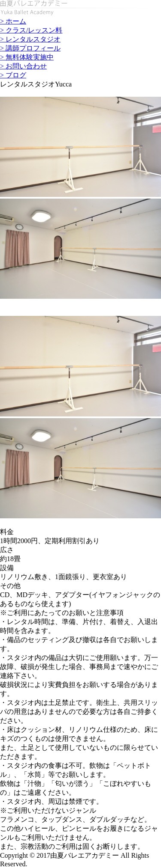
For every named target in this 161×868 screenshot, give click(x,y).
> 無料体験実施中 (27, 57)
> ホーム (13, 21)
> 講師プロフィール (30, 48)
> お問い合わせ (23, 66)
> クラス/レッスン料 (31, 30)
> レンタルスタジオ (30, 39)
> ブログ (13, 75)
